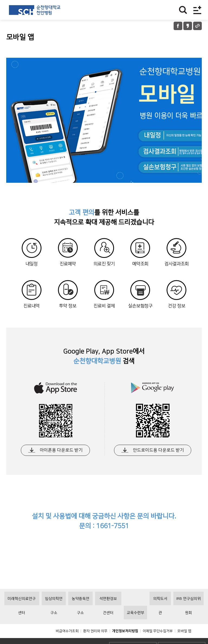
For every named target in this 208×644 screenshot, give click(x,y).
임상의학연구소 (54, 613)
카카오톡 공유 (188, 26)
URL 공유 (197, 26)
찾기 (183, 10)
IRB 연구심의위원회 (188, 613)
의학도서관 (160, 613)
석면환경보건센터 (108, 613)
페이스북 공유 (178, 26)
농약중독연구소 (81, 613)
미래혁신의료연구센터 (22, 613)
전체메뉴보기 (197, 10)
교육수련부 (136, 625)
